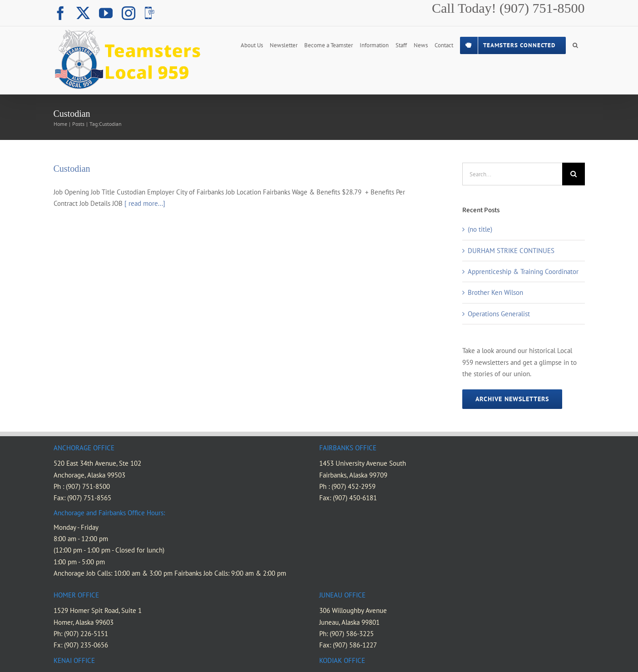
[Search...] (512, 174)
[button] (575, 45)
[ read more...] (145, 203)
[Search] (574, 174)
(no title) (480, 229)
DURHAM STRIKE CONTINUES (511, 251)
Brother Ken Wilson (495, 292)
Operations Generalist (499, 314)
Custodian (72, 169)
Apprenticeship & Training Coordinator (523, 271)
